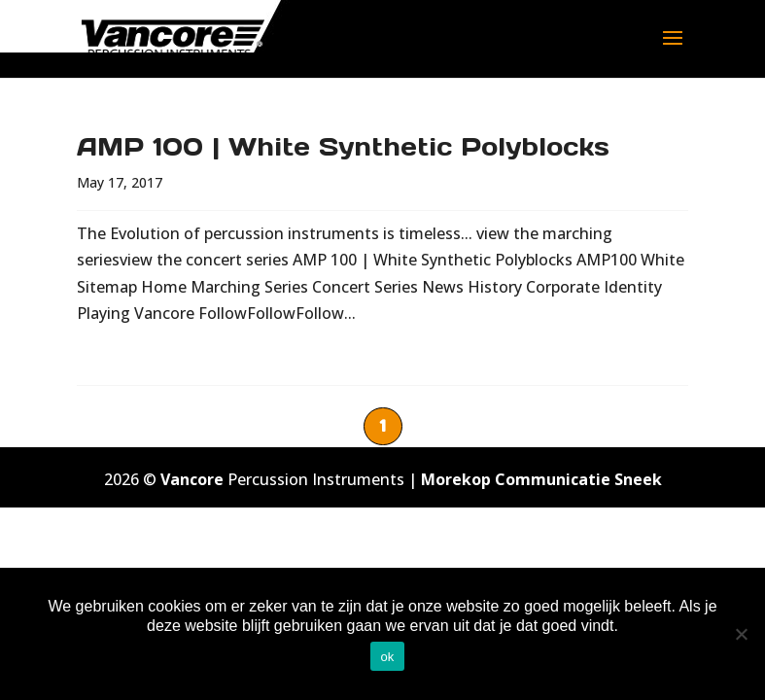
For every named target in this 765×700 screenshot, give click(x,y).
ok (387, 657)
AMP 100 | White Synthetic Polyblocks (343, 146)
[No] (741, 634)
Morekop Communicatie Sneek (541, 479)
